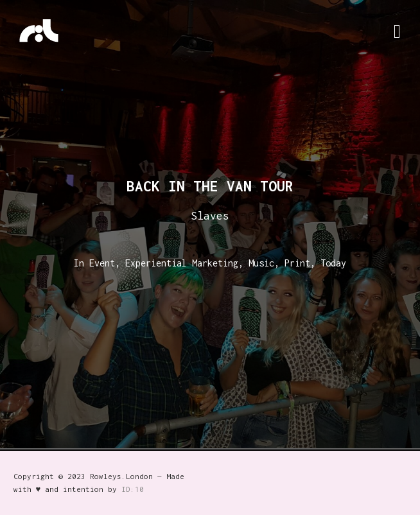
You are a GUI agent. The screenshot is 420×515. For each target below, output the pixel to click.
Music (261, 263)
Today (333, 263)
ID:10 (133, 489)
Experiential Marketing (182, 263)
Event (102, 263)
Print (297, 263)
